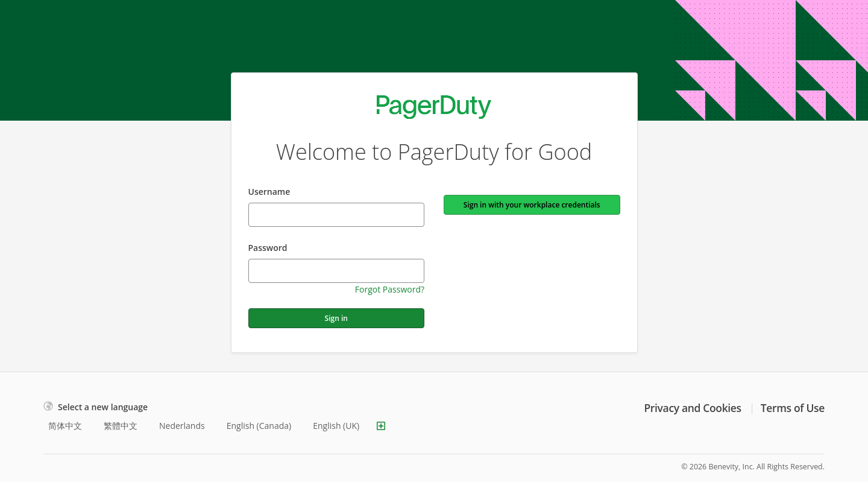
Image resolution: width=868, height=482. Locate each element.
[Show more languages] (381, 426)
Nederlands (182, 426)
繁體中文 (121, 426)
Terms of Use (793, 408)
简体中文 (65, 426)
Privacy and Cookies (692, 408)
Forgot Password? (390, 289)
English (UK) (336, 426)
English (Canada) (259, 426)
